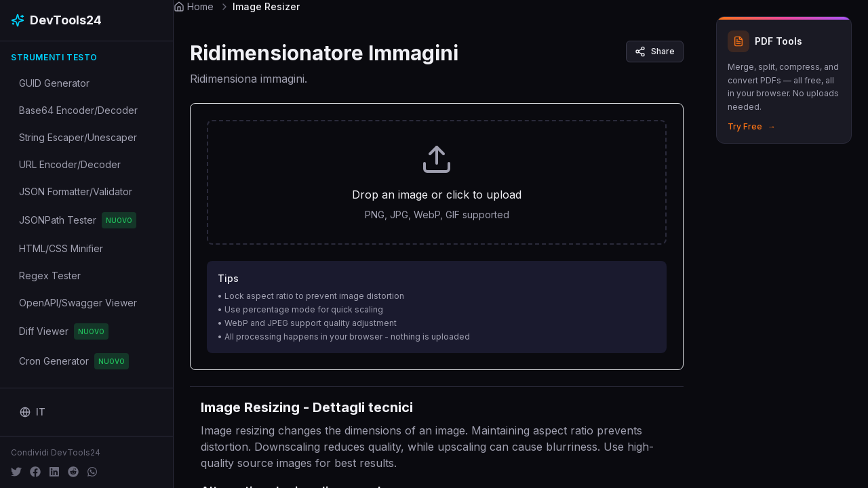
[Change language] (33, 412)
